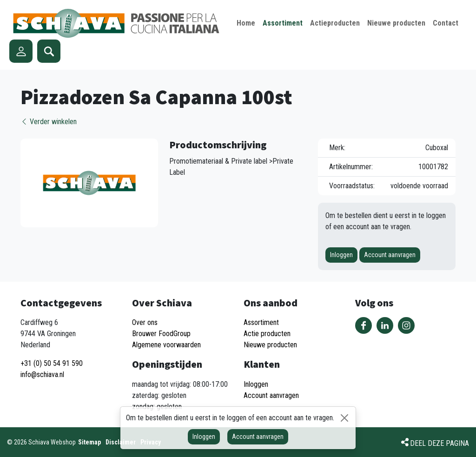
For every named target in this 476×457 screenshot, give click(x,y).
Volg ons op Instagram (406, 325)
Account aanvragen (390, 255)
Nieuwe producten (270, 345)
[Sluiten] (344, 418)
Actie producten (267, 334)
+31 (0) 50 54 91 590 (52, 363)
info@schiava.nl (42, 374)
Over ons (145, 322)
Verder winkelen (49, 122)
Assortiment (261, 322)
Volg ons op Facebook (364, 325)
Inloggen (341, 255)
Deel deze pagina (440, 443)
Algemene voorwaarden (166, 345)
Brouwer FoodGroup (161, 334)
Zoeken (49, 51)
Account (21, 51)
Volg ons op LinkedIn (385, 325)
